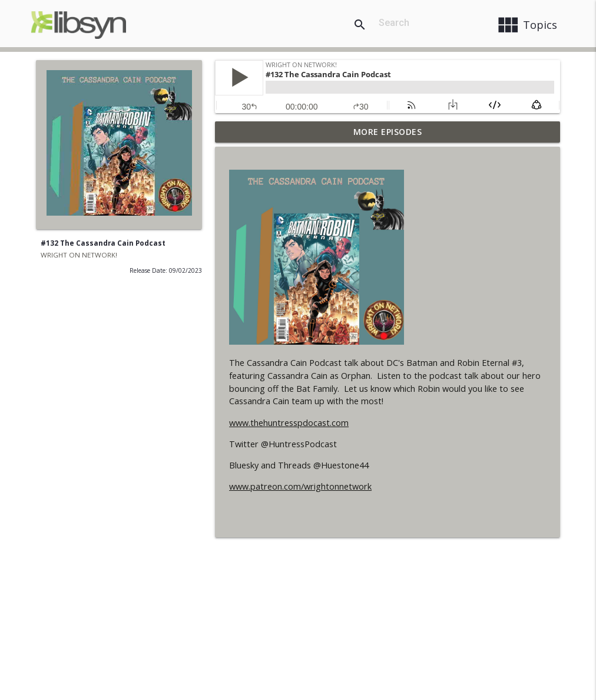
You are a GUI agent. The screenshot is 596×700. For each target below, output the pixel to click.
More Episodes (388, 132)
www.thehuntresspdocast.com (289, 423)
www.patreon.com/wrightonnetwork (300, 486)
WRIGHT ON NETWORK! (79, 255)
